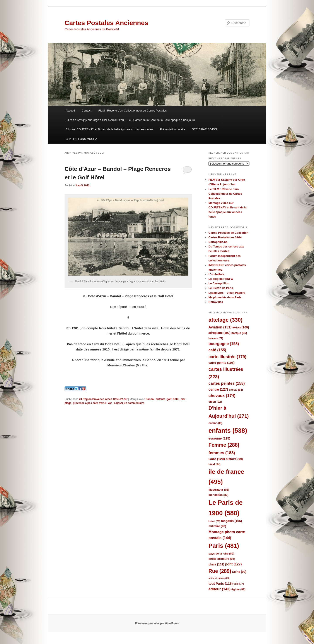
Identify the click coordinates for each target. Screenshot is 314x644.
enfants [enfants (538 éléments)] (228, 431)
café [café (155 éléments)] (217, 350)
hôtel (176, 399)
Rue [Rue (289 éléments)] (220, 571)
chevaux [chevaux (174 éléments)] (222, 396)
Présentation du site (173, 129)
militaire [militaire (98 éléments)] (217, 526)
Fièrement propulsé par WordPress (157, 623)
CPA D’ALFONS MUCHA (81, 139)
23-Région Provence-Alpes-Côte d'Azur (103, 399)
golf (169, 399)
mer (183, 399)
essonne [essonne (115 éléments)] (219, 438)
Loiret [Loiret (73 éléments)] (214, 521)
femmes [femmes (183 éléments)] (222, 453)
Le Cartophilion (219, 283)
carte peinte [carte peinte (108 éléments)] (222, 363)
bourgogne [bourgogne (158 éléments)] (224, 344)
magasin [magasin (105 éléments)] (232, 521)
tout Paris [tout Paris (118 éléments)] (221, 583)
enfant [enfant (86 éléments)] (215, 423)
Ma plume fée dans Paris (225, 297)
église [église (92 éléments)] (238, 589)
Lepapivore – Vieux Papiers (227, 293)
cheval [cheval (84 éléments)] (236, 390)
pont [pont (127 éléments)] (233, 564)
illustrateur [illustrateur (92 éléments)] (219, 490)
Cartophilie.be (218, 242)
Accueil (70, 111)
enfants (161, 399)
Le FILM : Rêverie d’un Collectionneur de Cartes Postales (225, 194)
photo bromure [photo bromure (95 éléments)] (222, 559)
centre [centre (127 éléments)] (218, 389)
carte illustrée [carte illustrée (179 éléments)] (227, 357)
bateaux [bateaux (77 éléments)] (216, 338)
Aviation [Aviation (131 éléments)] (220, 327)
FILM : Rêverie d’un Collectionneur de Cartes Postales (133, 111)
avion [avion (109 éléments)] (241, 327)
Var (110, 403)
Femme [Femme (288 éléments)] (224, 445)
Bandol (150, 399)
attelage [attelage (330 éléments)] (225, 320)
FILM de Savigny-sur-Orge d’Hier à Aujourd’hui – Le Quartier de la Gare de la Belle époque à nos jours (130, 120)
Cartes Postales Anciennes (106, 23)
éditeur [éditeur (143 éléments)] (219, 589)
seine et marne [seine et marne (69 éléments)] (219, 578)
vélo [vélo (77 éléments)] (239, 584)
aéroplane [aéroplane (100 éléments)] (219, 333)
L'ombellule (216, 274)
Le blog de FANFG (221, 279)
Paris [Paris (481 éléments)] (224, 546)
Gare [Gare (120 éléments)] (217, 459)
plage (68, 403)
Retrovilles (216, 302)
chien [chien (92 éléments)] (215, 402)
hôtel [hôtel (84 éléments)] (214, 464)
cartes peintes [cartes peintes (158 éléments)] (227, 383)
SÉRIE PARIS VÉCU (205, 129)
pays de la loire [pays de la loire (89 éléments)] (221, 554)
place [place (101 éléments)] (216, 564)
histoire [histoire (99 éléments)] (234, 459)
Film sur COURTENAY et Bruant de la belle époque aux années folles (109, 129)
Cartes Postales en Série (225, 237)
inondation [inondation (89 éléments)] (218, 495)
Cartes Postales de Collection (228, 233)
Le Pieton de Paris (221, 288)
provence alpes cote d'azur (90, 403)
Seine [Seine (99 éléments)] (239, 572)
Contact (87, 111)
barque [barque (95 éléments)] (239, 333)
